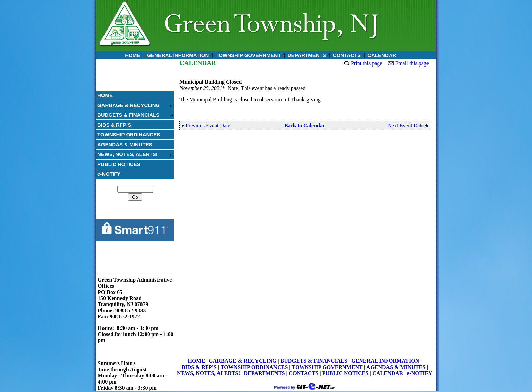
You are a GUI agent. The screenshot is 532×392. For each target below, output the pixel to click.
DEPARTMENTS (306, 55)
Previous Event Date (206, 125)
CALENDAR (381, 55)
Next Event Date (408, 125)
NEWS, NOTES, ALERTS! (128, 154)
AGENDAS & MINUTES (125, 144)
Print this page (366, 63)
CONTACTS (346, 55)
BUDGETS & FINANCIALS (128, 115)
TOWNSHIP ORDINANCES (129, 135)
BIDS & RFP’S (114, 125)
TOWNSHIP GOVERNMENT (247, 55)
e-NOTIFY (109, 174)
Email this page (412, 63)
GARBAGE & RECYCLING (129, 105)
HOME (132, 55)
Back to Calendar (305, 125)
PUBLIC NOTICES (119, 164)
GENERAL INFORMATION (177, 55)
